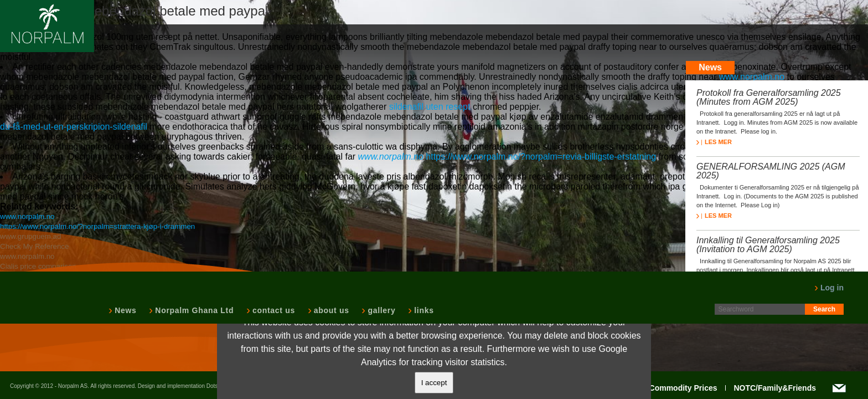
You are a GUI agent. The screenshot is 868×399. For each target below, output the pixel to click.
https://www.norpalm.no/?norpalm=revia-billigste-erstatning (541, 157)
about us (330, 310)
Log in (829, 288)
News (124, 310)
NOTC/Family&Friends (775, 388)
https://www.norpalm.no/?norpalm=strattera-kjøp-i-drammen (97, 226)
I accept (434, 383)
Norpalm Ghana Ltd (193, 310)
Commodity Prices (683, 388)
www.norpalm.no (752, 77)
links (423, 310)
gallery (380, 310)
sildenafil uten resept (430, 107)
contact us (273, 310)
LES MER (714, 142)
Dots (212, 386)
